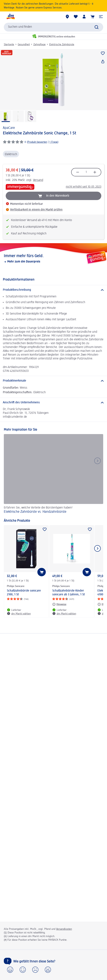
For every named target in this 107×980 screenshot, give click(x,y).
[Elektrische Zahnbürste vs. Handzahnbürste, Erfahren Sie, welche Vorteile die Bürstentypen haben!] (53, 474)
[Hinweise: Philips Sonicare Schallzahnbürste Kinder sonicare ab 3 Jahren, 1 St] (59, 604)
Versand (38, 180)
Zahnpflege (39, 44)
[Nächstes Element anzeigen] (97, 548)
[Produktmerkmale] (53, 381)
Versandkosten (64, 929)
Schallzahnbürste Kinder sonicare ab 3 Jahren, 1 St (68, 593)
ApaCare (9, 128)
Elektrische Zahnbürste (62, 44)
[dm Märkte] (67, 17)
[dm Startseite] (10, 17)
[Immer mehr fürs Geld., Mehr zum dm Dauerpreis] (53, 258)
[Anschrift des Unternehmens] (53, 403)
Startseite (9, 44)
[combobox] (53, 27)
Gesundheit (24, 44)
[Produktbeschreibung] (53, 290)
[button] (101, 17)
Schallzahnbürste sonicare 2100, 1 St (24, 593)
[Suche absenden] (97, 27)
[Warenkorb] (93, 17)
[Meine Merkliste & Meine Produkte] (76, 17)
